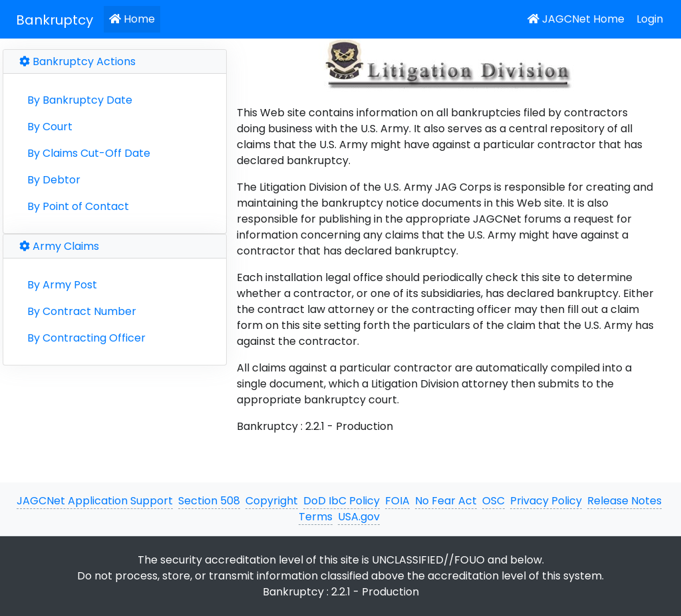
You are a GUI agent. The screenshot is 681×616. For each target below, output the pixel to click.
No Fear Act (446, 501)
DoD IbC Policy (341, 501)
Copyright (272, 501)
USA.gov (359, 517)
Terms (316, 517)
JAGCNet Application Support (95, 501)
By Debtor (54, 180)
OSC (493, 501)
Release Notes (624, 501)
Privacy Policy (546, 501)
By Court (50, 127)
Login (650, 19)
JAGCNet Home (576, 19)
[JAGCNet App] (57, 19)
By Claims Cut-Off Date (89, 153)
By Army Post (62, 285)
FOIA (397, 501)
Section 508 (209, 501)
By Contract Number (82, 311)
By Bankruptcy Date (80, 100)
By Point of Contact (78, 206)
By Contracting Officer (86, 338)
